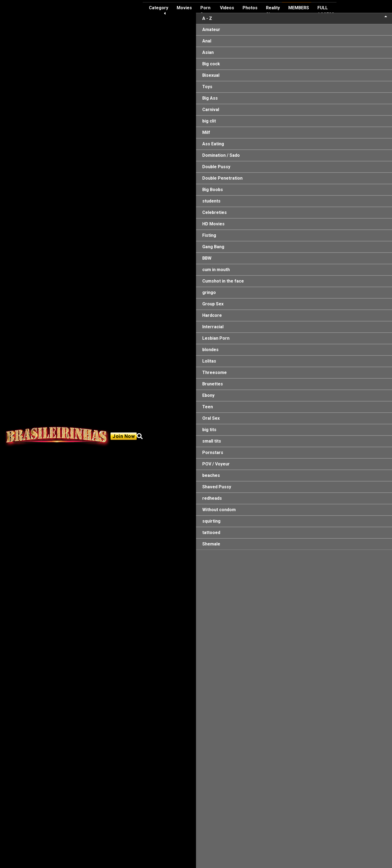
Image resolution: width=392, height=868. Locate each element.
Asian (208, 52)
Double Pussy (216, 167)
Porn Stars (206, 11)
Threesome (215, 372)
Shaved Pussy (217, 487)
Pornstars (213, 453)
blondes (210, 350)
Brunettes (213, 384)
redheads (212, 498)
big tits (209, 430)
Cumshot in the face (223, 281)
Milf (206, 132)
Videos (227, 8)
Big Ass (210, 98)
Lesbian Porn (216, 338)
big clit (209, 121)
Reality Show (273, 11)
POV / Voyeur (216, 464)
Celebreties (215, 212)
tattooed (211, 533)
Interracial (213, 327)
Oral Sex (211, 418)
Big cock (211, 64)
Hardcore (212, 315)
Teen (208, 407)
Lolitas (209, 361)
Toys (207, 87)
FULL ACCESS (326, 11)
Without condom (219, 510)
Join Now (124, 436)
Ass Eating (213, 144)
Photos (250, 8)
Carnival (211, 110)
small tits (212, 441)
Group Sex (213, 304)
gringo (209, 292)
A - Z (295, 18)
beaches (211, 475)
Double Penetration (222, 178)
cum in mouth (216, 270)
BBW (207, 258)
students (211, 201)
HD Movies (213, 224)
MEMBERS (299, 8)
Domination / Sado (221, 155)
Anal (207, 41)
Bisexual (211, 75)
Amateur (211, 30)
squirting (211, 521)
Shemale (211, 544)
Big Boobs (213, 190)
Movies (184, 8)
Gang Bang (213, 247)
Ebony (208, 395)
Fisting (209, 235)
